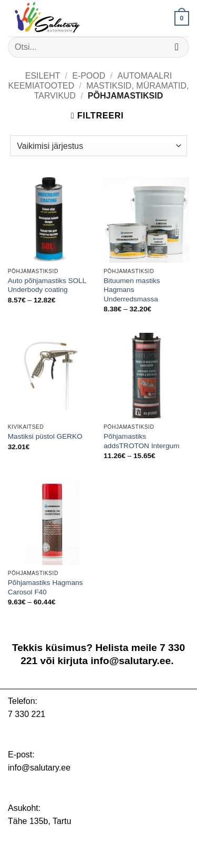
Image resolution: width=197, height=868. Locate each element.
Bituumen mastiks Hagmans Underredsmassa (132, 290)
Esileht (43, 76)
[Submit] (177, 47)
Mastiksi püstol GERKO (45, 436)
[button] (182, 18)
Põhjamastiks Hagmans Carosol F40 (45, 587)
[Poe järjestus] (98, 146)
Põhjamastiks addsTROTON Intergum (141, 441)
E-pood (89, 76)
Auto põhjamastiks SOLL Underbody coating (47, 285)
